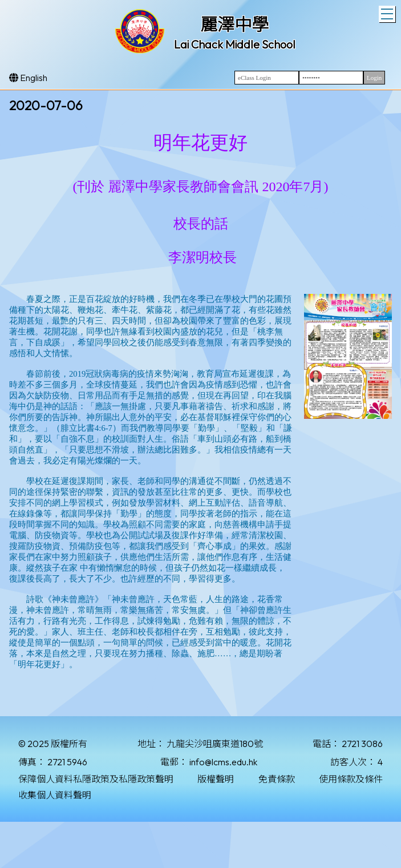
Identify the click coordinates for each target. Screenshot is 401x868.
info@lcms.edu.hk (223, 762)
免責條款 (277, 779)
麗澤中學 (234, 25)
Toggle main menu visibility (388, 13)
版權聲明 (216, 779)
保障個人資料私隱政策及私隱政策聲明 (96, 779)
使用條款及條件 (351, 779)
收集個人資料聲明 (55, 795)
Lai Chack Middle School (235, 44)
